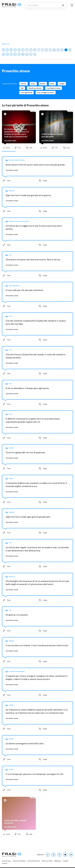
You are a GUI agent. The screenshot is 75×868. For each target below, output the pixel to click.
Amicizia (24, 84)
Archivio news (6, 861)
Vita (10, 255)
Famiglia (62, 84)
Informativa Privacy (34, 861)
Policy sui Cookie (47, 861)
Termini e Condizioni (19, 861)
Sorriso (11, 191)
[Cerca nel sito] (63, 5)
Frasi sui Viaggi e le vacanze (46, 93)
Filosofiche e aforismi (35, 88)
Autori (4, 44)
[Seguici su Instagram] (54, 855)
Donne (52, 84)
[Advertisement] (37, 22)
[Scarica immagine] (7, 148)
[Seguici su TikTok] (71, 855)
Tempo (11, 479)
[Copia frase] (31, 148)
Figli (22, 88)
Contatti (65, 861)
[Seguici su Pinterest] (59, 855)
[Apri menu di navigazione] (72, 5)
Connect (5, 863)
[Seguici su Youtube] (65, 855)
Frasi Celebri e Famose (54, 88)
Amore (33, 84)
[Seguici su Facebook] (48, 855)
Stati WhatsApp (14, 286)
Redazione (58, 861)
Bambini (43, 84)
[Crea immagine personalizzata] (19, 148)
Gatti (11, 414)
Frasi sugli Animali (27, 93)
